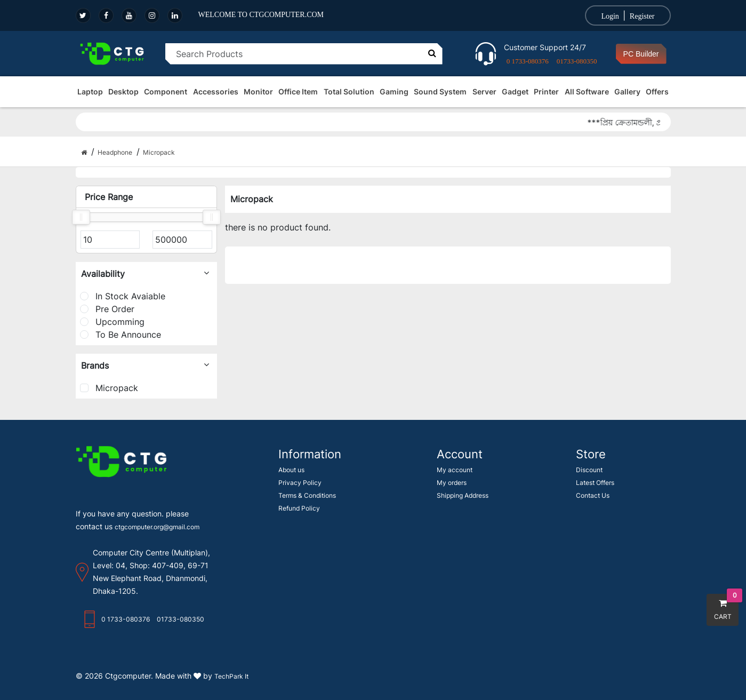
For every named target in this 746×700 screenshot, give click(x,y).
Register (642, 16)
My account (455, 470)
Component (166, 92)
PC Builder (641, 54)
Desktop (123, 92)
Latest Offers (595, 483)
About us (291, 470)
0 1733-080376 (528, 61)
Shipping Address (463, 495)
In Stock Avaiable (123, 296)
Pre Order (107, 309)
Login (610, 16)
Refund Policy (299, 508)
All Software (587, 92)
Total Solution (349, 92)
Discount (589, 470)
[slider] (81, 217)
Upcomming (112, 322)
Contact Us (593, 495)
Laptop (90, 92)
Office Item (298, 92)
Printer (546, 92)
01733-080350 (577, 61)
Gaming (394, 92)
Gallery (627, 92)
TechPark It (231, 676)
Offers (657, 92)
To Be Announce (121, 335)
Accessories (216, 92)
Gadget (515, 92)
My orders (452, 483)
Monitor (258, 92)
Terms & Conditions (307, 495)
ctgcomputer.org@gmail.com (157, 527)
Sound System (440, 92)
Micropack (109, 388)
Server (484, 92)
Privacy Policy (300, 483)
